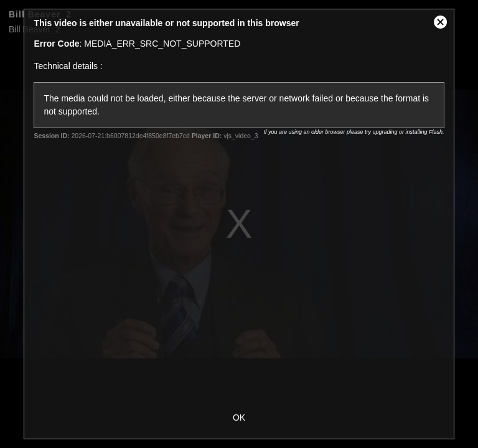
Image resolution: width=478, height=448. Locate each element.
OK (239, 418)
